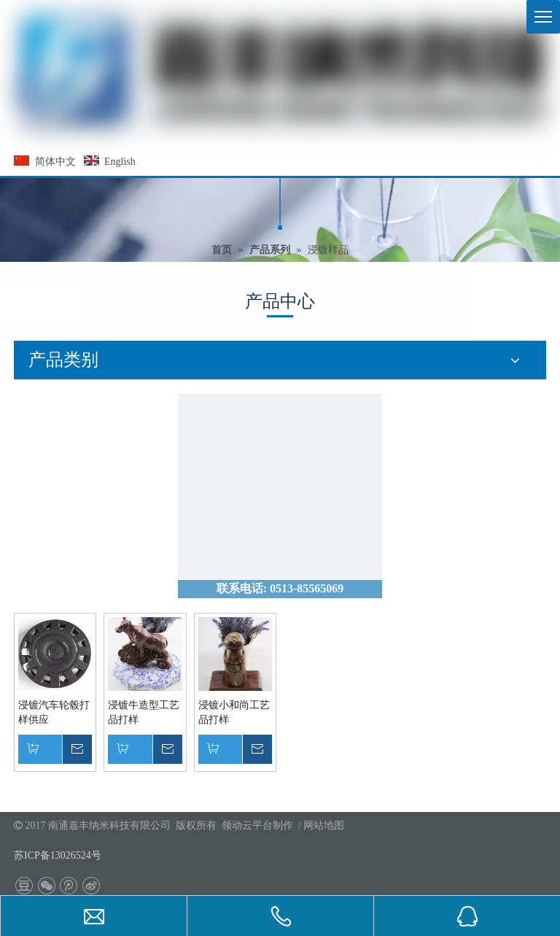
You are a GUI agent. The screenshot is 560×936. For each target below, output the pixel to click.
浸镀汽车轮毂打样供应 (54, 712)
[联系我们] (280, 496)
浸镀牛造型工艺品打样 (144, 712)
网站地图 (324, 825)
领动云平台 (247, 825)
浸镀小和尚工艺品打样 (234, 712)
